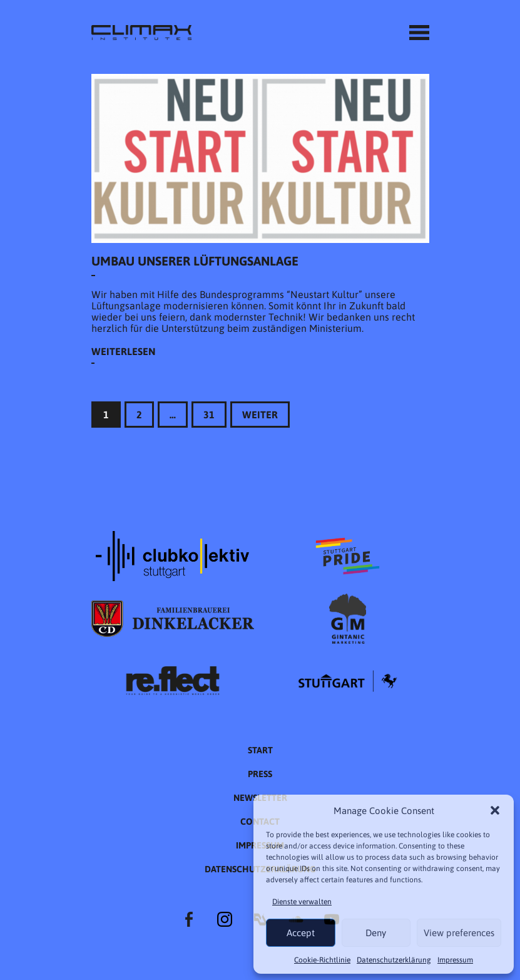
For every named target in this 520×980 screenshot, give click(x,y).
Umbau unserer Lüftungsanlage (195, 261)
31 (209, 415)
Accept (301, 933)
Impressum (455, 960)
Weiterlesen (124, 351)
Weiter (260, 415)
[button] (495, 810)
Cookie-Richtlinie (322, 960)
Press (260, 774)
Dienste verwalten (302, 902)
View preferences (459, 933)
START (260, 750)
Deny (376, 933)
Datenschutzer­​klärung (394, 960)
